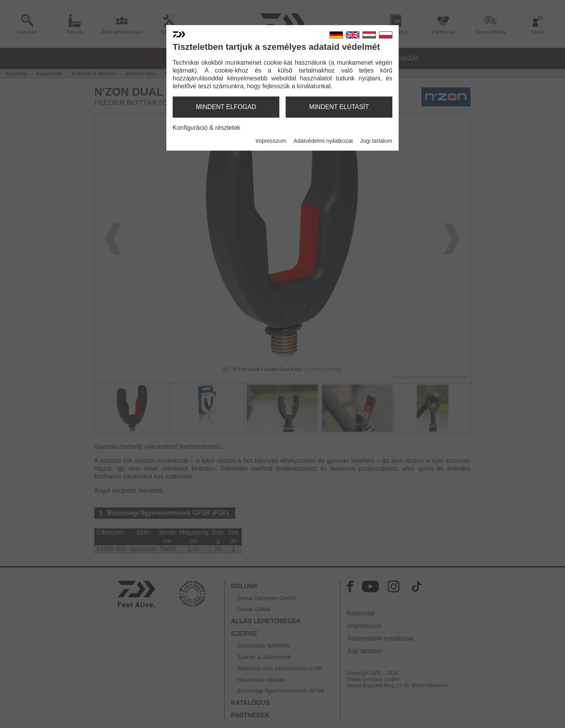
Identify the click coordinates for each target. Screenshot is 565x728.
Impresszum (271, 141)
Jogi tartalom (376, 141)
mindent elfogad (226, 107)
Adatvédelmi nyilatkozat (323, 141)
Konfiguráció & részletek (207, 128)
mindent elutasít (339, 107)
